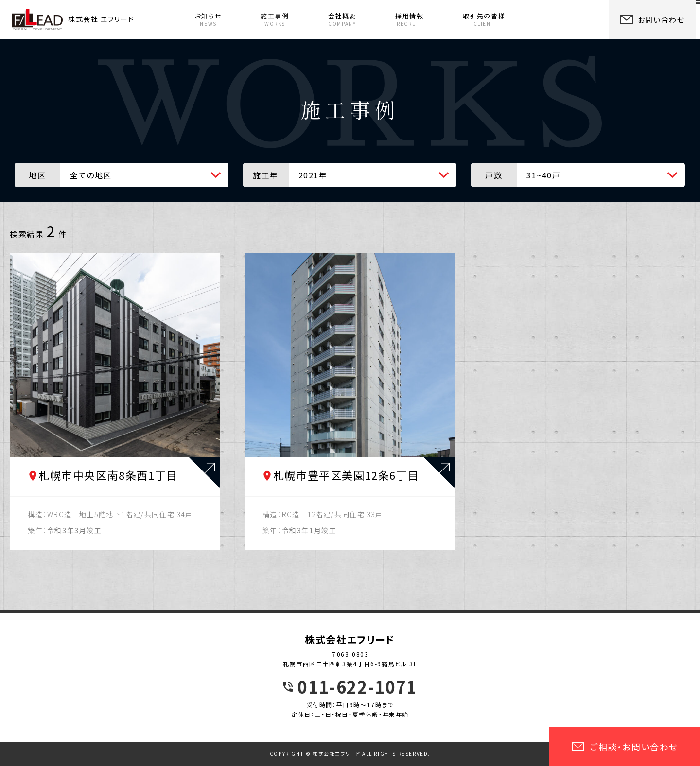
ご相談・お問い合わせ (625, 747)
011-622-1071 (357, 687)
